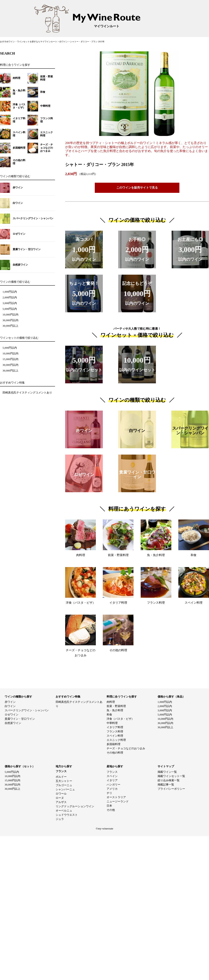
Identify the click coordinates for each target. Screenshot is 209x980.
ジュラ (60, 819)
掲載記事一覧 (166, 785)
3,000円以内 (10, 303)
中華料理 (112, 723)
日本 (109, 806)
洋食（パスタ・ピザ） (120, 719)
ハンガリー (113, 785)
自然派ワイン (13, 723)
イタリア (112, 780)
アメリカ (112, 789)
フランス (112, 772)
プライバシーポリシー (171, 789)
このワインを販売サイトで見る (137, 188)
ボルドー (61, 777)
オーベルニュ (64, 811)
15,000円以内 (10, 359)
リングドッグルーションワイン (75, 806)
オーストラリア (116, 797)
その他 (111, 810)
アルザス (61, 802)
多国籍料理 (113, 744)
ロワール (61, 794)
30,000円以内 (10, 320)
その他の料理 (115, 753)
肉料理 (111, 702)
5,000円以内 (10, 309)
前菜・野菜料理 (116, 706)
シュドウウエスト (67, 815)
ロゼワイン (12, 715)
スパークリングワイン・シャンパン (27, 710)
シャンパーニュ (65, 789)
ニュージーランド (118, 801)
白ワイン (64, 42)
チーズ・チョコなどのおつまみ (126, 748)
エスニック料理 (116, 740)
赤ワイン (10, 702)
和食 (109, 715)
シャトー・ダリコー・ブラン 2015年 (87, 42)
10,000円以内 (10, 315)
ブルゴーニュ (64, 785)
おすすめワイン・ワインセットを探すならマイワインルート (29, 42)
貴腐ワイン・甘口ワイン (20, 719)
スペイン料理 (115, 736)
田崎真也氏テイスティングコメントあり (27, 393)
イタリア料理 (115, 727)
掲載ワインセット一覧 (171, 776)
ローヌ (60, 798)
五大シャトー (64, 781)
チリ (109, 793)
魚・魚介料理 (115, 710)
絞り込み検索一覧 (169, 780)
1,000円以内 (10, 292)
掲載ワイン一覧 (167, 772)
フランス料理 (115, 731)
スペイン (112, 776)
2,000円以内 (10, 297)
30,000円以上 (10, 326)
